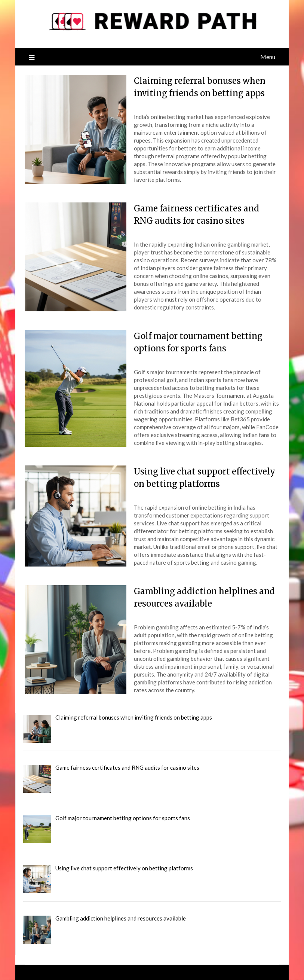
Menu (268, 57)
